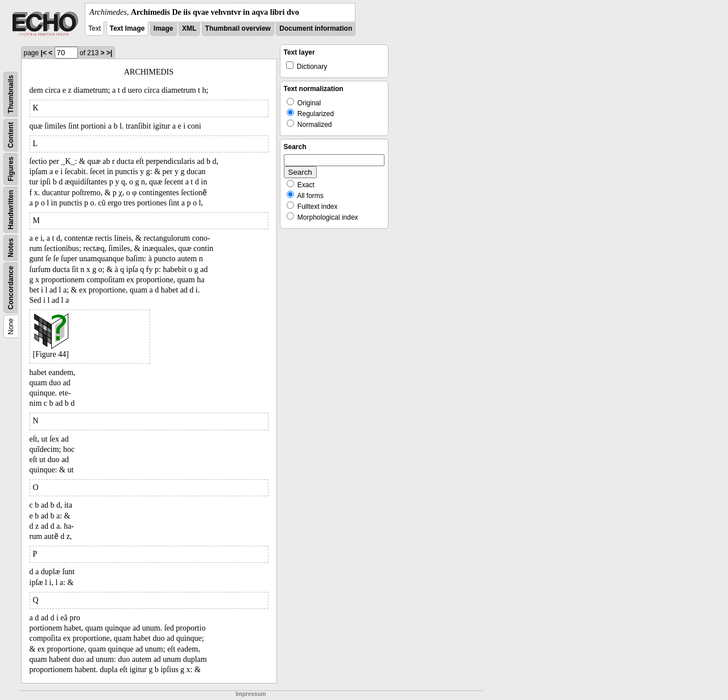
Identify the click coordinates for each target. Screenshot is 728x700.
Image (164, 28)
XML (189, 28)
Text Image (127, 28)
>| (109, 53)
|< (44, 53)
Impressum (251, 694)
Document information (316, 28)
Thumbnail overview (238, 28)
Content (11, 135)
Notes (11, 248)
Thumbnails (11, 94)
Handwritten (11, 210)
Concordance (11, 288)
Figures (11, 169)
